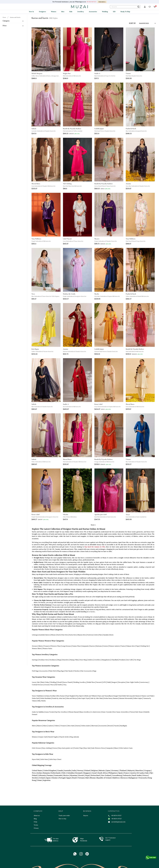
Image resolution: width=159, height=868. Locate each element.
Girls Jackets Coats (126, 748)
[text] (125, 7)
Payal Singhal (70, 696)
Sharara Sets (82, 635)
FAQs (35, 822)
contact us (114, 811)
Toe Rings (137, 660)
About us (37, 816)
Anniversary (144, 682)
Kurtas (78, 726)
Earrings (35, 660)
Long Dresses (66, 646)
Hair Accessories (86, 671)
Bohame (35, 737)
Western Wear (56, 646)
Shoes (45, 726)
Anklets (90, 660)
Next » (93, 525)
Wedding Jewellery (80, 682)
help (61, 811)
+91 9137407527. (91, 2)
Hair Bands (69, 671)
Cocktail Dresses (38, 685)
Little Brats (44, 759)
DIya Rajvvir (80, 696)
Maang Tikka (74, 660)
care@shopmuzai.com (117, 822)
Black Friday (45, 682)
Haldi (109, 682)
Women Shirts (37, 648)
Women (54, 12)
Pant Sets (65, 635)
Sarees (48, 635)
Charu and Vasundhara (105, 696)
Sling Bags (61, 671)
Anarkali (42, 635)
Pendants (122, 660)
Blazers (40, 726)
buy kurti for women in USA (95, 547)
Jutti (96, 635)
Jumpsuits (85, 646)
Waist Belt (52, 671)
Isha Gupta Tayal (84, 698)
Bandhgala (123, 726)
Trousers (47, 646)
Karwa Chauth (67, 682)
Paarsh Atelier (64, 737)
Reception (122, 682)
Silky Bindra (42, 701)
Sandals (106, 635)
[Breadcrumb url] (5, 17)
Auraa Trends (49, 712)
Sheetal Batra (134, 580)
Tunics (123, 646)
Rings (59, 660)
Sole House (139, 712)
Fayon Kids (36, 759)
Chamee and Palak (147, 696)
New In (31, 12)
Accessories (93, 12)
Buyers (86, 816)
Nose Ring (83, 660)
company (38, 811)
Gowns (105, 646)
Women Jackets (114, 646)
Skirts (41, 646)
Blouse (53, 635)
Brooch (110, 726)
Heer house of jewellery (121, 712)
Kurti (59, 635)
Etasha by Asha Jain (59, 698)
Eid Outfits (59, 685)
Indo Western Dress (98, 748)
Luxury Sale (36, 682)
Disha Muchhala (46, 698)
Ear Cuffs (130, 660)
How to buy (62, 819)
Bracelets (66, 660)
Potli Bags (35, 671)
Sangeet (114, 682)
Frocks (76, 748)
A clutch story (96, 712)
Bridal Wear (91, 682)
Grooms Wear (49, 685)
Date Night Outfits (133, 682)
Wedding (105, 12)
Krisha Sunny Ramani (111, 698)
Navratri (99, 682)
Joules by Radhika (38, 712)
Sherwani (95, 726)
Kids (71, 12)
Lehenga (35, 635)
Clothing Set (145, 646)
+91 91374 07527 (115, 816)
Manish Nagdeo (53, 737)
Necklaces (53, 660)
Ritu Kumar (61, 696)
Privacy (36, 828)
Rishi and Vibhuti (91, 696)
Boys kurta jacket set (66, 748)
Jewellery (81, 12)
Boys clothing (47, 748)
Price (5, 26)
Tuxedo (116, 726)
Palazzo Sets (131, 646)
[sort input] (146, 23)
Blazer (116, 748)
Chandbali (115, 660)
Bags (95, 671)
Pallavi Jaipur (138, 698)
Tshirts (57, 726)
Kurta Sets (73, 635)
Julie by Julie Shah (96, 698)
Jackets (51, 726)
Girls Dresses (37, 748)
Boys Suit (87, 748)
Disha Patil (36, 698)
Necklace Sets (44, 660)
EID (114, 12)
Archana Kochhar (50, 696)
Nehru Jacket (86, 726)
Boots (112, 635)
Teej (65, 685)
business (87, 811)
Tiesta (132, 712)
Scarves (92, 646)
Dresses (35, 646)
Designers (42, 12)
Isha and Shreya (72, 698)
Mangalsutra (106, 660)
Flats (100, 635)
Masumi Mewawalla (126, 698)
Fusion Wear (76, 646)
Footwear (90, 635)
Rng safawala (75, 737)
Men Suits (71, 726)
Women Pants (47, 648)
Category (6, 21)
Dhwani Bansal (73, 712)
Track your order (64, 816)
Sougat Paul (117, 696)
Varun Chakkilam (38, 696)
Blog (35, 819)
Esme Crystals (107, 712)
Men (63, 12)
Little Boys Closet (55, 759)
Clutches (92, 612)
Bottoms (99, 646)
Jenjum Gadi (43, 737)
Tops (138, 646)
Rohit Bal (125, 696)
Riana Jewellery (85, 712)
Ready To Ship (125, 12)
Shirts (34, 726)
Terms (36, 825)
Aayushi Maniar (135, 696)
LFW (104, 682)
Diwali (59, 682)
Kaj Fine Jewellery (61, 712)
